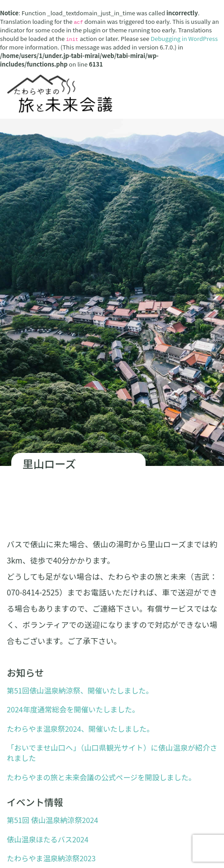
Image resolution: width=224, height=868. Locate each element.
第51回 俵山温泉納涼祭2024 (53, 820)
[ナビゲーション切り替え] (212, 9)
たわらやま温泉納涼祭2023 (51, 858)
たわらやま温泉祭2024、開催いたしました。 (80, 729)
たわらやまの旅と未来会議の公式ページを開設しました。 (101, 777)
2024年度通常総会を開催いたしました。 (73, 709)
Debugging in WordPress (184, 38)
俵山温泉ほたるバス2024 (48, 839)
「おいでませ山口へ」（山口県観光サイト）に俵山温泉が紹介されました (112, 753)
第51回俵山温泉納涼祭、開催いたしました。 (80, 690)
